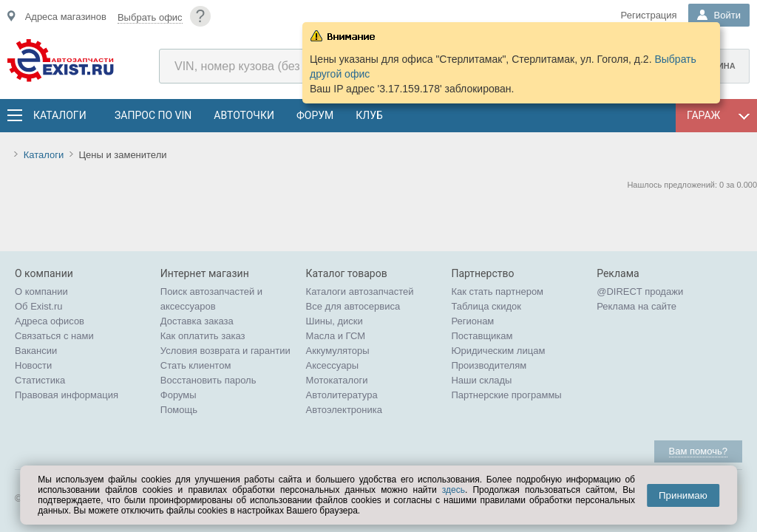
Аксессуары (332, 365)
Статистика (40, 380)
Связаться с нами (54, 336)
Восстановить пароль (208, 380)
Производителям (489, 365)
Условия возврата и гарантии (225, 351)
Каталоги (59, 115)
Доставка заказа (197, 321)
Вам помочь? (698, 451)
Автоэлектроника (344, 410)
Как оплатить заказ (203, 336)
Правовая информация (67, 395)
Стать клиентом (196, 365)
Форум (315, 115)
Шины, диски (335, 321)
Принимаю (683, 495)
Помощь (179, 410)
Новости (33, 365)
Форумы (179, 395)
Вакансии (36, 351)
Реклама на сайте (637, 306)
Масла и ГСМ (336, 336)
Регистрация (649, 15)
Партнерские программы (506, 395)
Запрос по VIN (153, 115)
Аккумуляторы (338, 351)
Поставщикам (482, 336)
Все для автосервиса (353, 306)
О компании (41, 291)
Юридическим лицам (498, 351)
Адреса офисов (50, 321)
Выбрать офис (150, 17)
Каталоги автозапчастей (360, 291)
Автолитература (342, 395)
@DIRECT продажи (640, 291)
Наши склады (481, 380)
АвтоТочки (244, 115)
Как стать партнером (497, 291)
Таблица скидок (486, 306)
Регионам (472, 321)
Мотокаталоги (337, 380)
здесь (454, 490)
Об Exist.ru (39, 306)
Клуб (369, 115)
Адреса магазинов (66, 17)
